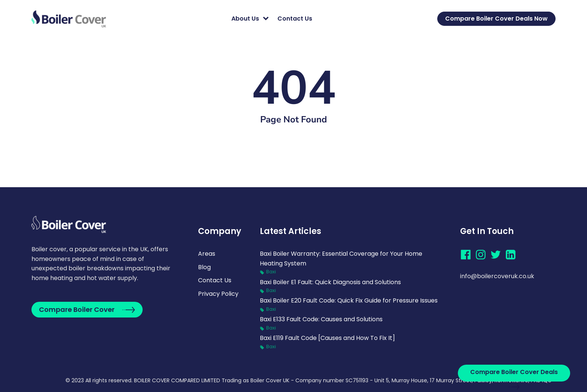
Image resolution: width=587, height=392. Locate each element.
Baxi (271, 272)
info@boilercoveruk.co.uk (497, 276)
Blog (204, 267)
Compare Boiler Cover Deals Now (496, 19)
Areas (207, 254)
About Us (245, 19)
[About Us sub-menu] (267, 19)
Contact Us (295, 19)
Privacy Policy (218, 294)
